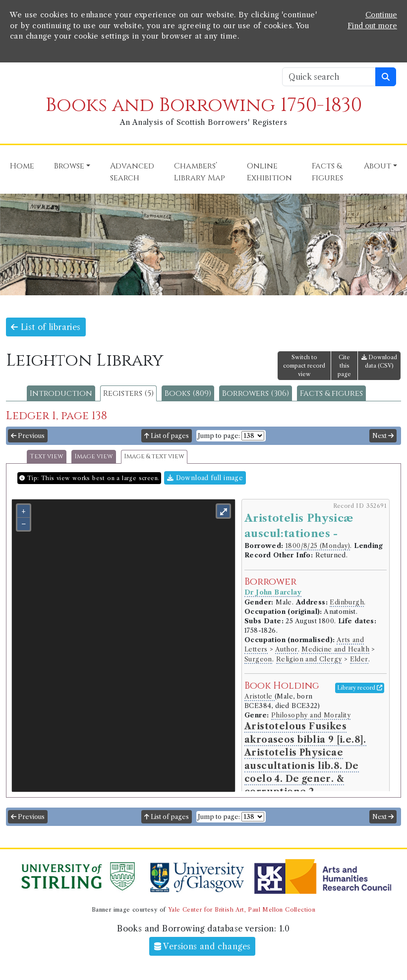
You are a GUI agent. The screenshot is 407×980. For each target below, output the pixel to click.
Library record (360, 688)
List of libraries (46, 327)
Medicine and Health (335, 649)
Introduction (61, 393)
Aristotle (260, 696)
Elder (359, 659)
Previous (28, 436)
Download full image (205, 478)
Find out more (372, 26)
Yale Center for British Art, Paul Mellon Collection (242, 910)
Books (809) (188, 393)
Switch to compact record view (304, 366)
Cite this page (344, 366)
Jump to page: (219, 436)
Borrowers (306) (256, 393)
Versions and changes (203, 946)
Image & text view (154, 457)
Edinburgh (347, 602)
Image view (94, 457)
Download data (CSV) (379, 361)
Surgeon (258, 659)
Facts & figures (331, 393)
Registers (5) (128, 393)
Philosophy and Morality (311, 715)
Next (383, 436)
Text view (47, 457)
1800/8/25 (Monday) (318, 546)
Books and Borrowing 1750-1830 (204, 105)
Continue (381, 15)
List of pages (167, 436)
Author (286, 649)
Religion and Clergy (309, 659)
